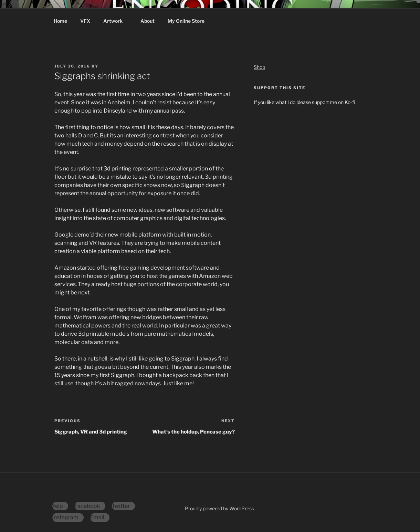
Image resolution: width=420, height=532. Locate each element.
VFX (85, 21)
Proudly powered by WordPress (219, 508)
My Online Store (186, 21)
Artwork (116, 21)
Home (60, 21)
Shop (259, 67)
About (148, 21)
